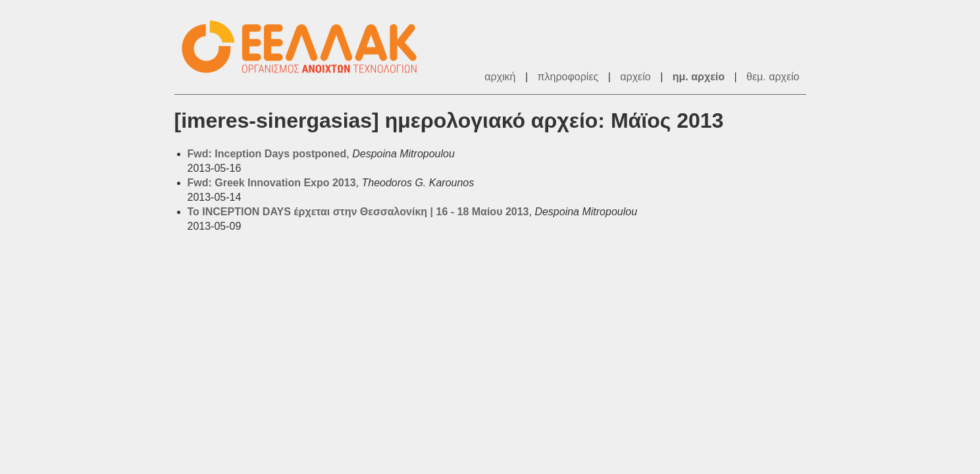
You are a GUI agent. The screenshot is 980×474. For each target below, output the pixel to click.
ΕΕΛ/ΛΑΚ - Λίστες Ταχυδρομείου (306, 47)
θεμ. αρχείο (773, 77)
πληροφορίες (568, 77)
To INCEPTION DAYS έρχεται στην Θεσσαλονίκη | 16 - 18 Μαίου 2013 (358, 212)
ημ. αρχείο (699, 77)
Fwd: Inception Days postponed (267, 154)
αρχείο (635, 77)
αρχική (500, 77)
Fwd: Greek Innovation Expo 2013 (272, 183)
